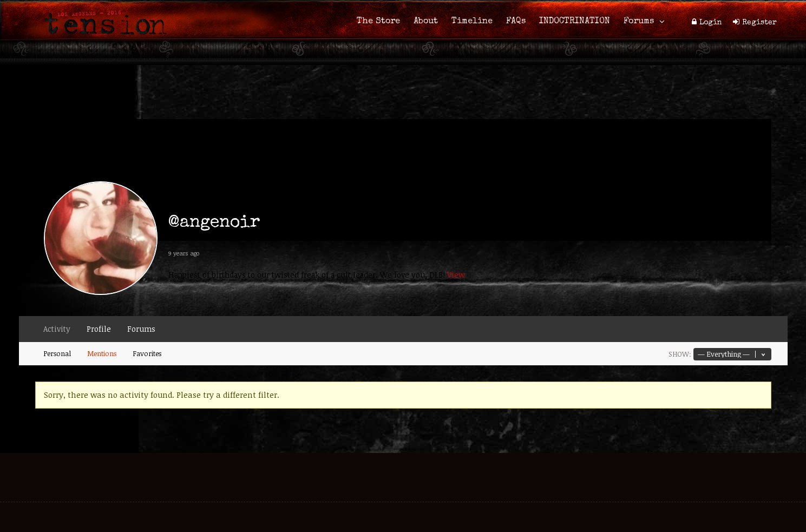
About (426, 22)
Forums (639, 22)
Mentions (102, 353)
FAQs (516, 22)
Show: (680, 354)
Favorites (147, 353)
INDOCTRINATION (575, 22)
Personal (57, 353)
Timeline (472, 22)
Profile (99, 329)
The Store (378, 22)
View (456, 275)
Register (759, 23)
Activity (57, 329)
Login (711, 23)
